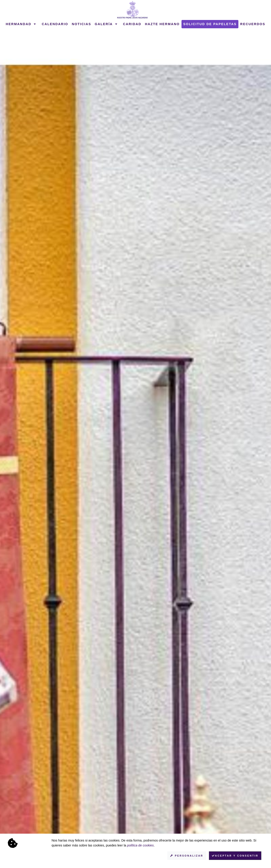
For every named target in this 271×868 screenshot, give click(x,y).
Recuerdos (253, 24)
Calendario (55, 24)
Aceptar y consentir (235, 856)
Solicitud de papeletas (210, 24)
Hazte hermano (162, 24)
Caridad (132, 24)
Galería (106, 24)
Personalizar (187, 856)
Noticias (81, 24)
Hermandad (21, 24)
